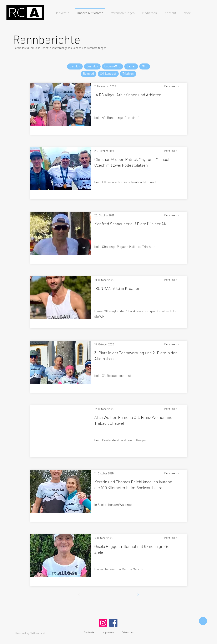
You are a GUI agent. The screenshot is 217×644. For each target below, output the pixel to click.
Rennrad (88, 74)
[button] (123, 11)
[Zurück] (79, 594)
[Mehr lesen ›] (176, 86)
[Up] (203, 621)
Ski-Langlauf (108, 74)
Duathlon (92, 66)
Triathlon (128, 74)
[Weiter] (138, 594)
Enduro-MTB (112, 66)
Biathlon (75, 66)
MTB (145, 66)
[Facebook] (113, 623)
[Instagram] (103, 623)
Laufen (131, 66)
